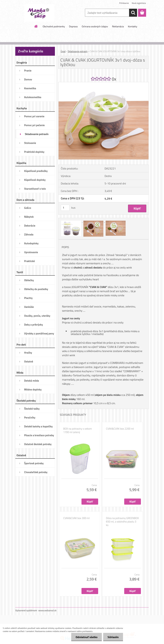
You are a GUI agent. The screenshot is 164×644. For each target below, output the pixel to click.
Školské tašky (32, 409)
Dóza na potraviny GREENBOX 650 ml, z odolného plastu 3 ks (122, 522)
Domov (28, 79)
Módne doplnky (33, 390)
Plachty (28, 298)
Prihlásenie (124, 3)
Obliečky (29, 280)
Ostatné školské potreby (38, 444)
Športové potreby (34, 463)
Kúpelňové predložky (36, 171)
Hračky (28, 353)
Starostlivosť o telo (35, 189)
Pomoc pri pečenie (34, 125)
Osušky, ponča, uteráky (37, 316)
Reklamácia (118, 26)
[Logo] (39, 13)
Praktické (29, 261)
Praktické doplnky (34, 152)
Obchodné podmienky (54, 26)
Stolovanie (30, 143)
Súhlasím (113, 637)
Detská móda (32, 381)
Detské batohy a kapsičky (38, 426)
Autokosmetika (33, 97)
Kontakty (133, 26)
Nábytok (29, 217)
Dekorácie (30, 226)
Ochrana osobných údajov (95, 26)
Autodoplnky (31, 243)
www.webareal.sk (48, 610)
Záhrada (29, 234)
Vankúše (29, 307)
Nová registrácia (139, 3)
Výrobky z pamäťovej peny (39, 333)
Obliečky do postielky (36, 289)
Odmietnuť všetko (87, 637)
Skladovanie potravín (37, 134)
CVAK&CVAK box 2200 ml (120, 429)
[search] (133, 13)
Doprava (73, 26)
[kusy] (65, 208)
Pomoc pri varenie (34, 116)
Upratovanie (31, 252)
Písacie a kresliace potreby (39, 435)
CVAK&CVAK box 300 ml (76, 518)
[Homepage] (36, 26)
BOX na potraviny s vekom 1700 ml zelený (77, 430)
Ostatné (29, 361)
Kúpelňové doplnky (35, 180)
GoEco (28, 208)
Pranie (28, 71)
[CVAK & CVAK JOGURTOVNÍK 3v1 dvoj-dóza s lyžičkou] (104, 84)
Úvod (63, 51)
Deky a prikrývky (34, 325)
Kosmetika (30, 88)
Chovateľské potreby (36, 472)
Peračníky (30, 418)
